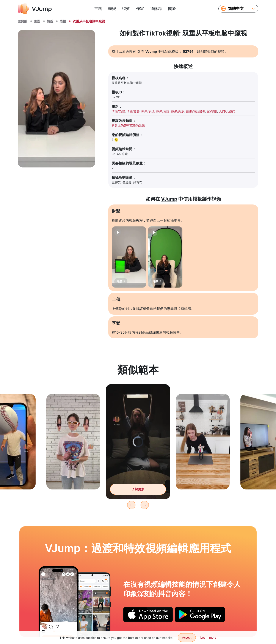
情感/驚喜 (133, 111)
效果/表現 (148, 111)
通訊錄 (156, 9)
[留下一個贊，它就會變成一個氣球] (59, 601)
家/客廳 (212, 111)
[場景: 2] (165, 257)
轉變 (112, 9)
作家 (140, 9)
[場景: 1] (129, 257)
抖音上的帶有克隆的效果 (128, 125)
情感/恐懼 (118, 111)
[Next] (145, 505)
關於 (172, 9)
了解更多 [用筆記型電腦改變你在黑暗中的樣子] (138, 489)
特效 (126, 9)
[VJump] (35, 9)
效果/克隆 (163, 111)
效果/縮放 (178, 111)
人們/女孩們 (227, 111)
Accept (187, 638)
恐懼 (63, 21)
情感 (50, 21)
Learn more (208, 637)
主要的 (23, 21)
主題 (98, 9)
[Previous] (131, 505)
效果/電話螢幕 (196, 111)
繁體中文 (236, 9)
